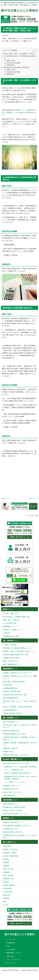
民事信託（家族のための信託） (13, 810)
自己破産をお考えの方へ (11, 829)
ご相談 (9, 456)
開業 (5, 901)
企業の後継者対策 (9, 795)
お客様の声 (7, 633)
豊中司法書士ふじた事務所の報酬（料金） (17, 617)
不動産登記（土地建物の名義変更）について (18, 648)
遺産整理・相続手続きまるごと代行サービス (18, 673)
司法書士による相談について (13, 630)
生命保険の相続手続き (11, 710)
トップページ (11, 939)
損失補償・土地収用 (10, 853)
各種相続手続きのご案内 (11, 636)
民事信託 (6, 859)
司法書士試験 (8, 892)
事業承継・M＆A (9, 879)
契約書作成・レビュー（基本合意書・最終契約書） (21, 767)
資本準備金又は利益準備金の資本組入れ (17, 67)
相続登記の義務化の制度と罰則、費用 (16, 655)
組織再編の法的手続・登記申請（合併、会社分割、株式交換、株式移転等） (21, 778)
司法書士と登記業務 (10, 645)
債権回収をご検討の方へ (11, 748)
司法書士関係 (8, 889)
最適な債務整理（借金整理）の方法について (18, 826)
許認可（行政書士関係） (11, 856)
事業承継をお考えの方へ (11, 789)
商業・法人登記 (8, 869)
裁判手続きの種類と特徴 (11, 731)
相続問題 (6, 862)
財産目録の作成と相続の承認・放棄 (15, 695)
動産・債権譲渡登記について (13, 664)
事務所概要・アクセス (11, 626)
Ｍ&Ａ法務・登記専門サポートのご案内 (16, 763)
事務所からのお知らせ (11, 849)
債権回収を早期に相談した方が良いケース (17, 755)
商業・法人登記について (11, 661)
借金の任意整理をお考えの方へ (13, 832)
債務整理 (6, 866)
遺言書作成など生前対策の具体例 (14, 807)
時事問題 (6, 898)
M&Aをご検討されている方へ (13, 792)
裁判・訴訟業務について (11, 722)
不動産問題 (7, 846)
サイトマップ (11, 963)
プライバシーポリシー (14, 960)
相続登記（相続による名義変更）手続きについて (19, 651)
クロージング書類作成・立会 (14, 770)
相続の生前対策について (11, 804)
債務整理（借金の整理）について (14, 822)
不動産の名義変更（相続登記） (13, 713)
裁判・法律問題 (8, 875)
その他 (5, 905)
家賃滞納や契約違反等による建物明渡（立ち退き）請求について (20, 738)
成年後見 (6, 882)
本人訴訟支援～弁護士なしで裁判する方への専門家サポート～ (20, 726)
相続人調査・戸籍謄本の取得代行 (14, 682)
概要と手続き (11, 61)
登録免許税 (11, 65)
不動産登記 (7, 872)
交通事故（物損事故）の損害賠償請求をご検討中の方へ (20, 744)
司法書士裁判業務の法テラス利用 (14, 734)
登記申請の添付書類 (14, 63)
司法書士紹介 (11, 943)
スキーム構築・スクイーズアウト (15, 782)
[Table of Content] (34, 51)
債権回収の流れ (8, 752)
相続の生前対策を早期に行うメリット (16, 814)
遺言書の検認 (8, 685)
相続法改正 (7, 895)
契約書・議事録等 (9, 885)
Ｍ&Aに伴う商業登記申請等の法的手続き (18, 773)
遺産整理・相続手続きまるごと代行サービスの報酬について (20, 677)
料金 (8, 946)
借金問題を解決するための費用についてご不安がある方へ (20, 836)
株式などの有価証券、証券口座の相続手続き (18, 707)
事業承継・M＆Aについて (12, 786)
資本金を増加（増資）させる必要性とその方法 (19, 54)
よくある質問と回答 (10, 623)
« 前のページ (6, 498)
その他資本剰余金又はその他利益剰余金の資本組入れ (20, 57)
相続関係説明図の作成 (11, 688)
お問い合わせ (11, 956)
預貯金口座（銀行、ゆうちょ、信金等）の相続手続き (20, 702)
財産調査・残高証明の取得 (12, 691)
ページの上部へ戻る (31, 516)
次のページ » (33, 498)
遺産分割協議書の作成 (11, 698)
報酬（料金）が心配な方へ (12, 620)
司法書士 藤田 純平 (11, 613)
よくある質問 (11, 950)
